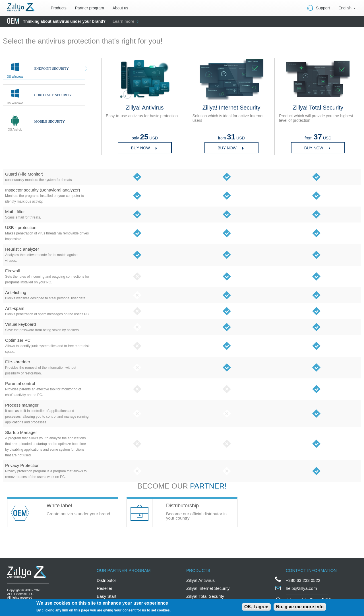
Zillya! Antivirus (200, 580)
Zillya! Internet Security (208, 588)
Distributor (106, 580)
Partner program (90, 8)
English (347, 8)
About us (120, 8)
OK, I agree (256, 607)
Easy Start (106, 596)
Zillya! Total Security (205, 596)
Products (58, 8)
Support (323, 8)
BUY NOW (314, 148)
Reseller (105, 588)
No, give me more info (300, 607)
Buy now (141, 148)
